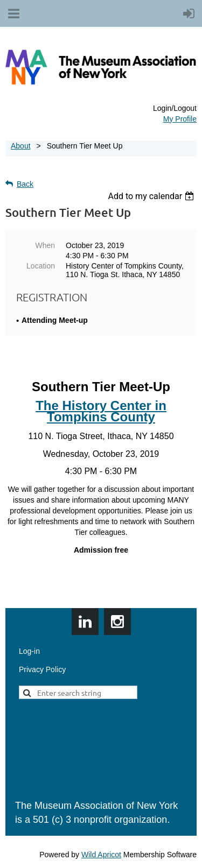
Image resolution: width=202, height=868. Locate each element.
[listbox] (152, 196)
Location (41, 266)
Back (25, 184)
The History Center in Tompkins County (101, 411)
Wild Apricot (101, 855)
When (45, 245)
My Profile (180, 119)
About (21, 146)
